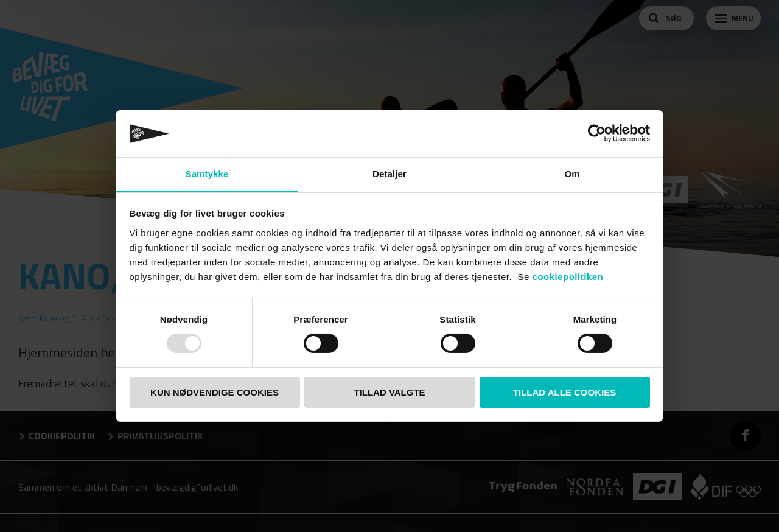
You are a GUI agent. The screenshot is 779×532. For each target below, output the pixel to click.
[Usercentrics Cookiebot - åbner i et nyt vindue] (597, 133)
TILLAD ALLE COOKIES (564, 392)
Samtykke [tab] (207, 174)
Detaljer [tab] (389, 174)
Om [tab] (572, 174)
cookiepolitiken (568, 277)
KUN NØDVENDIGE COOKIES (215, 392)
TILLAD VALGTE (389, 392)
